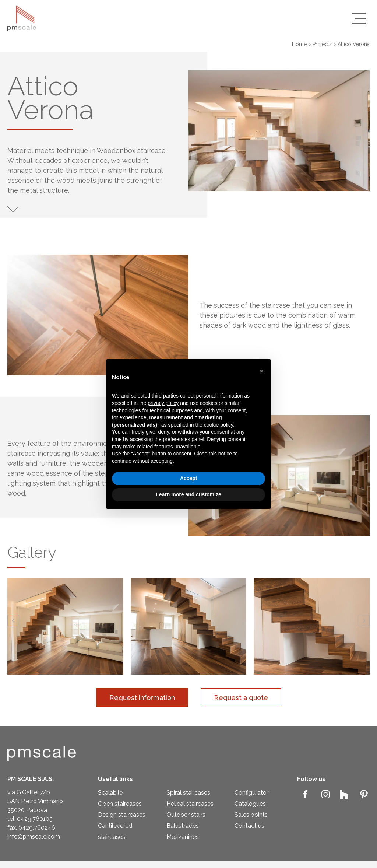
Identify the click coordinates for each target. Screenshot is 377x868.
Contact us (249, 826)
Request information (142, 698)
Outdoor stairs (186, 815)
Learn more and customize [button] (188, 494)
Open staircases (120, 804)
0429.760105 (35, 819)
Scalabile (110, 793)
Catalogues (250, 804)
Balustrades (183, 826)
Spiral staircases (188, 793)
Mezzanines (183, 837)
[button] (13, 620)
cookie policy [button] (219, 425)
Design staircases (122, 815)
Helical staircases (190, 804)
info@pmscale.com (34, 836)
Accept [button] (189, 478)
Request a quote (241, 698)
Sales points (251, 815)
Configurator (251, 793)
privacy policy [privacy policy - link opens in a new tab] (163, 403)
